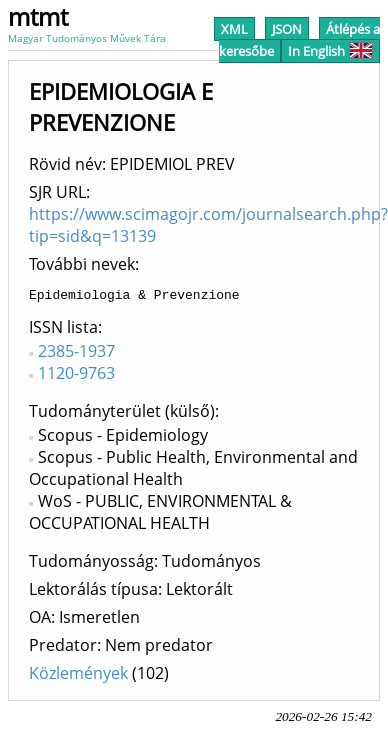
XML (234, 29)
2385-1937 (76, 354)
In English (330, 51)
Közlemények (78, 676)
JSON (287, 29)
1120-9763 (76, 376)
